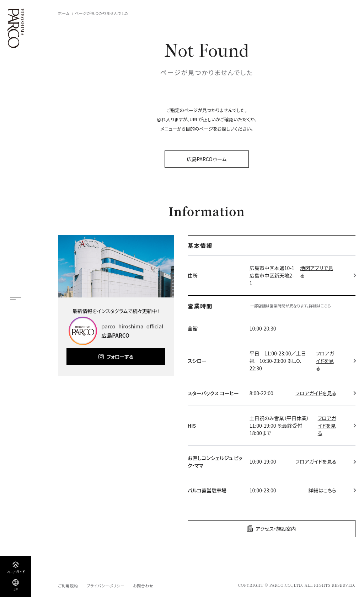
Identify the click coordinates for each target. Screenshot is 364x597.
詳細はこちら (320, 306)
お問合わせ (143, 586)
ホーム (64, 13)
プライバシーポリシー (105, 586)
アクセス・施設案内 (276, 529)
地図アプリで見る (316, 272)
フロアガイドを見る (325, 361)
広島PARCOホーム (207, 159)
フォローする (120, 356)
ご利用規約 (68, 586)
